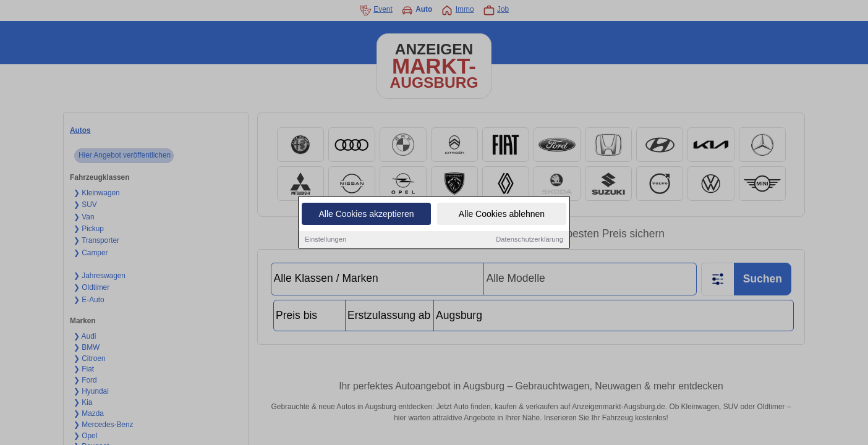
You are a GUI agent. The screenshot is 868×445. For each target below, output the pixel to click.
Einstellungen (325, 240)
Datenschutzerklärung (530, 240)
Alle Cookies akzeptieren (366, 215)
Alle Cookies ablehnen (502, 215)
